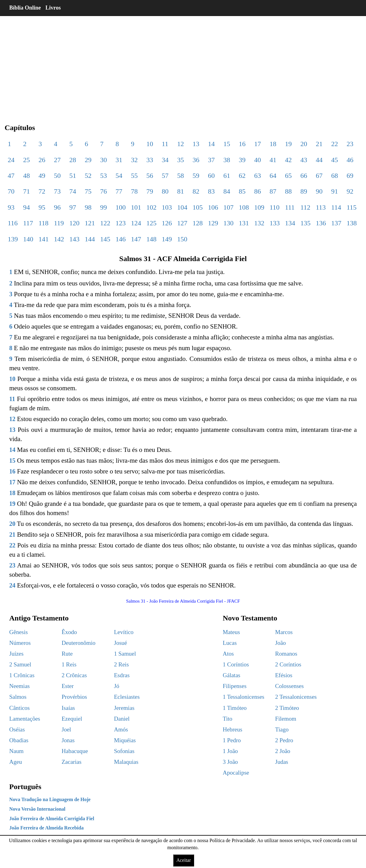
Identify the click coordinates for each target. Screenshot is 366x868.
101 (136, 207)
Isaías (68, 708)
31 (119, 160)
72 (42, 191)
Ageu (16, 762)
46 (350, 160)
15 (227, 144)
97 (73, 207)
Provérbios (74, 697)
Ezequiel (72, 719)
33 (150, 160)
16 (242, 144)
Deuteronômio (79, 643)
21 (319, 144)
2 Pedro (284, 740)
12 (181, 144)
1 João (230, 751)
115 (352, 207)
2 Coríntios (288, 664)
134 (290, 223)
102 (151, 207)
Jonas (68, 740)
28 (73, 160)
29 (88, 160)
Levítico (124, 632)
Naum (16, 751)
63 (258, 176)
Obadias (19, 740)
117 (28, 223)
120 (74, 223)
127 (182, 223)
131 (244, 223)
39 (242, 160)
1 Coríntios (236, 664)
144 (90, 239)
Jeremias (124, 708)
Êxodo (69, 632)
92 (350, 191)
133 (275, 223)
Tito (228, 719)
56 (150, 176)
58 (181, 176)
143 (74, 239)
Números (20, 643)
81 (181, 191)
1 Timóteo (235, 708)
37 (211, 160)
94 (26, 207)
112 (305, 207)
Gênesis (18, 632)
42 (288, 160)
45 (335, 160)
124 (136, 223)
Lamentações (25, 719)
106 (213, 207)
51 (73, 176)
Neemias (19, 686)
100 (121, 207)
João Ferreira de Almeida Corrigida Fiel (52, 819)
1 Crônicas (22, 675)
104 (182, 207)
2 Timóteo (287, 708)
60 (211, 176)
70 (11, 191)
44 (319, 160)
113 (321, 207)
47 (11, 176)
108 (244, 207)
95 (42, 207)
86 (258, 191)
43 (304, 160)
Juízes (16, 654)
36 (196, 160)
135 (305, 223)
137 (336, 223)
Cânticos (20, 708)
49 (42, 176)
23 (350, 144)
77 (119, 191)
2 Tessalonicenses (296, 697)
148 (151, 239)
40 (258, 160)
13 (196, 144)
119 (59, 223)
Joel (66, 729)
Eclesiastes (127, 697)
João (281, 643)
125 (151, 223)
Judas (282, 762)
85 (242, 191)
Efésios (284, 675)
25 (26, 160)
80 (165, 191)
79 (150, 191)
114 (336, 207)
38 (227, 160)
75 (88, 191)
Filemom (286, 719)
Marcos (284, 632)
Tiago (282, 729)
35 (181, 160)
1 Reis (69, 664)
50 (57, 176)
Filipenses (235, 686)
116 (13, 223)
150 (182, 239)
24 (11, 160)
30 (104, 160)
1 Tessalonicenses (244, 697)
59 (196, 176)
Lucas (230, 643)
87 (273, 191)
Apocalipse (236, 773)
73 (57, 191)
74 (73, 191)
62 (242, 176)
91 (335, 191)
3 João (230, 762)
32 (134, 160)
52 (88, 176)
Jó (117, 686)
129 (213, 223)
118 (43, 223)
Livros (53, 8)
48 (26, 176)
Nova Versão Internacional (37, 809)
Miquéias (125, 740)
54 (119, 176)
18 (273, 144)
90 (319, 191)
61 (227, 176)
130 (228, 223)
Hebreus (232, 729)
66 (304, 176)
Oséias (17, 729)
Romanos (286, 654)
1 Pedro (232, 740)
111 (290, 207)
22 (335, 144)
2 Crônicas (74, 675)
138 (352, 223)
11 (165, 144)
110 (274, 207)
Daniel (122, 719)
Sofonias (124, 751)
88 (288, 191)
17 (258, 144)
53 (104, 176)
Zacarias (71, 762)
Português (25, 787)
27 (57, 160)
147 (136, 239)
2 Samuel (20, 664)
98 (88, 207)
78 (134, 191)
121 (90, 223)
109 (259, 207)
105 (198, 207)
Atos (228, 654)
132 (259, 223)
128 (198, 223)
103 (167, 207)
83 (211, 191)
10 (150, 144)
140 (28, 239)
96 (57, 207)
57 (165, 176)
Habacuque (75, 751)
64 (273, 176)
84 (227, 191)
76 (104, 191)
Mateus (231, 632)
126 (167, 223)
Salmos (18, 697)
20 (304, 144)
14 (211, 144)
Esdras (122, 675)
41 (273, 160)
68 (335, 176)
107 (228, 207)
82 (196, 191)
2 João (283, 751)
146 (121, 239)
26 (42, 160)
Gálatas (232, 675)
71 (26, 191)
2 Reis (121, 664)
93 (11, 207)
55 (134, 176)
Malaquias (126, 762)
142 (59, 239)
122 (105, 223)
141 (44, 239)
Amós (121, 729)
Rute (67, 654)
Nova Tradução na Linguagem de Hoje (50, 799)
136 (321, 223)
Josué (120, 643)
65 (288, 176)
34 (165, 160)
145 (105, 239)
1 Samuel (125, 654)
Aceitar (183, 860)
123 (121, 223)
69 (350, 176)
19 (288, 144)
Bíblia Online (25, 8)
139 (13, 239)
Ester (68, 686)
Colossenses (289, 686)
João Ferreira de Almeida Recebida (46, 828)
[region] (182, 65)
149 (167, 239)
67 (319, 176)
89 (304, 191)
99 (104, 207)
